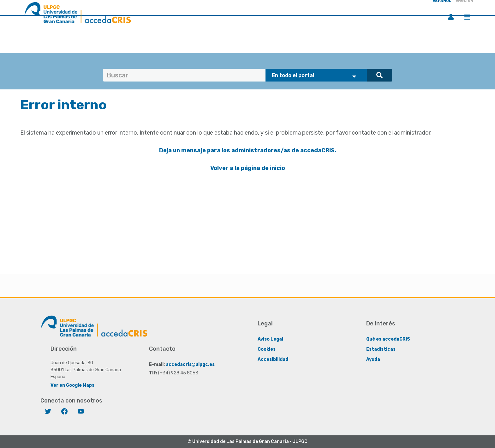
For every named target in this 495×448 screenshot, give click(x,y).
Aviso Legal (270, 339)
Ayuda (373, 359)
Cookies (267, 349)
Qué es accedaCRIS (388, 339)
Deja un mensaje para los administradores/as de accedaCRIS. (248, 150)
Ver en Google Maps (72, 385)
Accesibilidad (273, 359)
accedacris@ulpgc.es (190, 364)
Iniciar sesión (451, 17)
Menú (467, 17)
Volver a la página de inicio (248, 168)
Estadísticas (381, 349)
